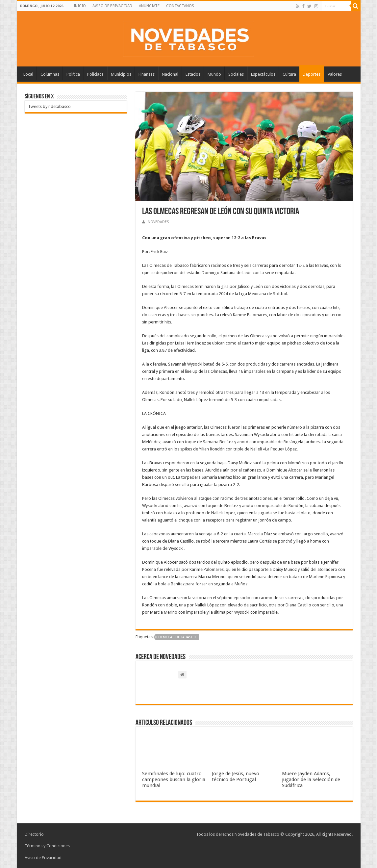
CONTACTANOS (180, 6)
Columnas (50, 74)
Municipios (121, 74)
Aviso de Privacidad (43, 857)
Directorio (34, 834)
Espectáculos (263, 74)
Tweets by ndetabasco (49, 106)
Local (28, 74)
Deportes (312, 74)
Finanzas (147, 74)
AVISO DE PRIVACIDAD (112, 6)
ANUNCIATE (149, 6)
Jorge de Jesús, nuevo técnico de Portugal (236, 777)
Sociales (236, 74)
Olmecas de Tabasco (177, 637)
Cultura (289, 74)
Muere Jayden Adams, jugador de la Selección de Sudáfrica (311, 779)
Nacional (170, 74)
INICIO (80, 6)
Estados (193, 74)
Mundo (214, 74)
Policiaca (95, 74)
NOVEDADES (158, 222)
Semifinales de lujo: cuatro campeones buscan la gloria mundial (174, 779)
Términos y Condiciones (47, 846)
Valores (335, 74)
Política (73, 74)
